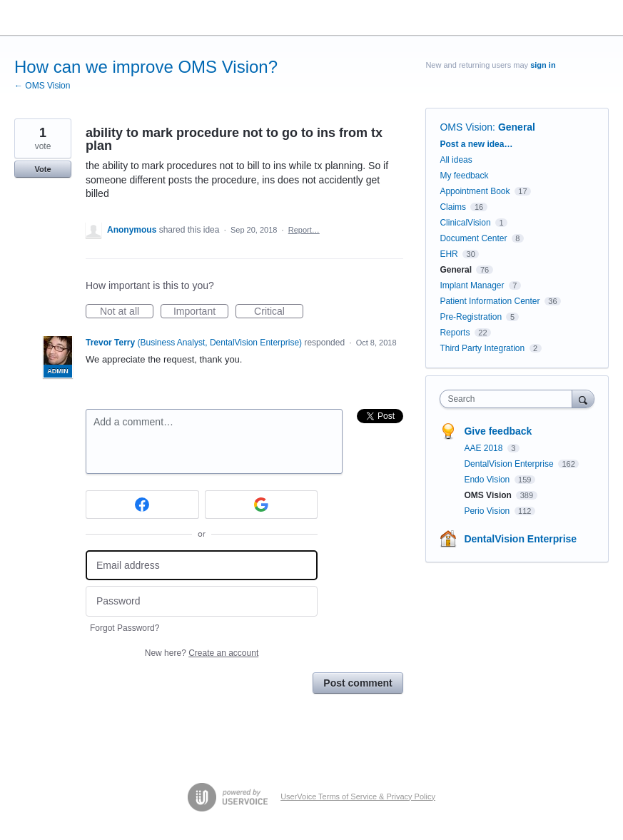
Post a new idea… (476, 144)
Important (201, 312)
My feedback (464, 176)
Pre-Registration (471, 317)
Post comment (358, 683)
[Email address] (202, 566)
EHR (449, 254)
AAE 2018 (484, 448)
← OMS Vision (42, 86)
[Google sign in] (262, 505)
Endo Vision (488, 480)
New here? (202, 653)
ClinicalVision (465, 223)
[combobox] (509, 399)
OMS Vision (466, 127)
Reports (455, 333)
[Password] (202, 601)
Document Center (473, 238)
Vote (42, 169)
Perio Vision (488, 511)
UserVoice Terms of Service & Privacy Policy (358, 796)
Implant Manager (472, 285)
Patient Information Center (490, 301)
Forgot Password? (125, 628)
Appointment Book (475, 191)
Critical (279, 312)
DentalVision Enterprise (510, 464)
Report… (304, 230)
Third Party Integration (482, 348)
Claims (453, 207)
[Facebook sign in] (142, 505)
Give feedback (498, 431)
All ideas (456, 160)
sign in (543, 65)
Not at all (127, 312)
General (517, 127)
